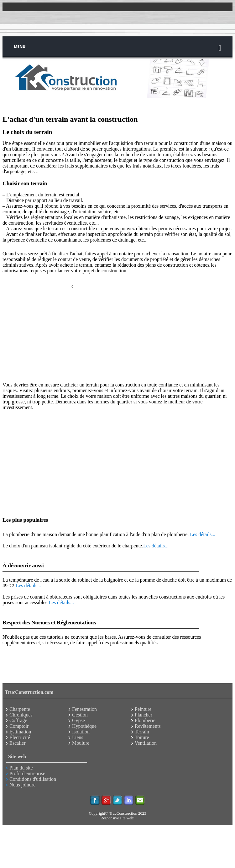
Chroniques (21, 715)
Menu (118, 48)
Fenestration (84, 709)
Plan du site (21, 768)
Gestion (80, 715)
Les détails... (203, 534)
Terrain (142, 732)
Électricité (20, 737)
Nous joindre (22, 785)
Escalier (18, 743)
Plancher (144, 715)
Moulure (81, 743)
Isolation (81, 732)
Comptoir (19, 726)
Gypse (78, 720)
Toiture (142, 737)
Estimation (20, 732)
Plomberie (145, 720)
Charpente (20, 709)
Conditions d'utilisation (33, 779)
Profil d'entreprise (27, 773)
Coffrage (18, 720)
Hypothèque (84, 726)
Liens (78, 737)
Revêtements (148, 726)
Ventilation (146, 743)
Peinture (143, 709)
